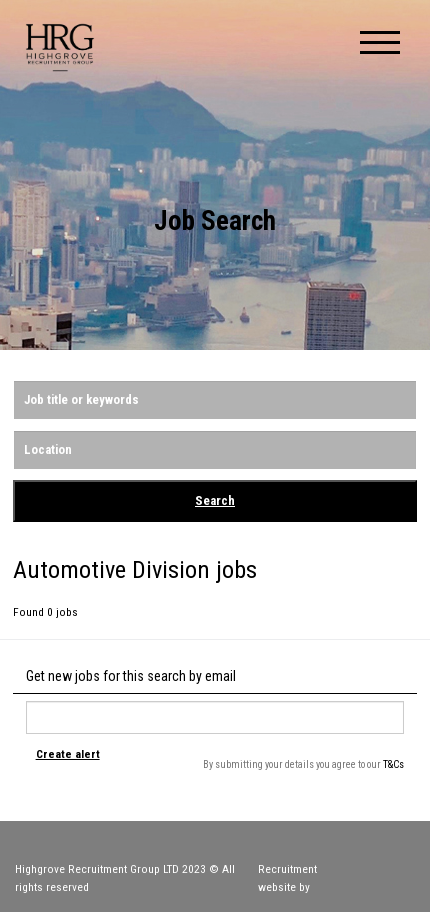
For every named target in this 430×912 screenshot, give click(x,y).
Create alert (68, 754)
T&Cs (393, 764)
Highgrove (60, 47)
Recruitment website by (336, 878)
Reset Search (50, 540)
